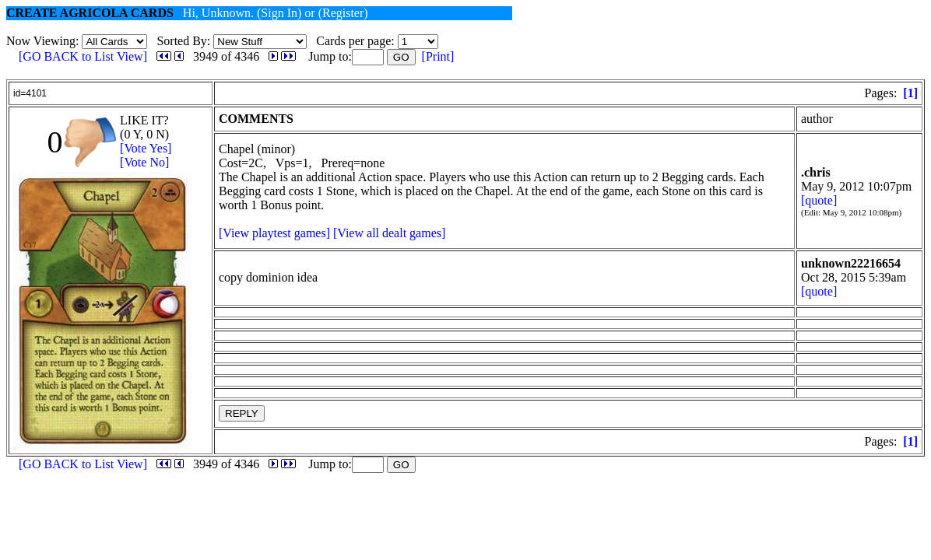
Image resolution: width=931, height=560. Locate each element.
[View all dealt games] (389, 233)
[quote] (819, 200)
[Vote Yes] (146, 148)
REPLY (242, 413)
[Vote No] (144, 162)
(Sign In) (279, 13)
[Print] (438, 56)
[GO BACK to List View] (83, 56)
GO (401, 57)
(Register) (343, 13)
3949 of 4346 (226, 56)
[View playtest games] (274, 233)
